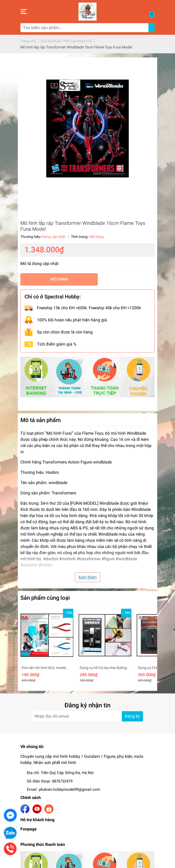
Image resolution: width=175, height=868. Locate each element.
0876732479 (62, 781)
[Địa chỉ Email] (87, 716)
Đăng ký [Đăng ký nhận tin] (132, 716)
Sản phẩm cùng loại (45, 598)
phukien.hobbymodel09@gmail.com (69, 789)
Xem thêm (87, 577)
